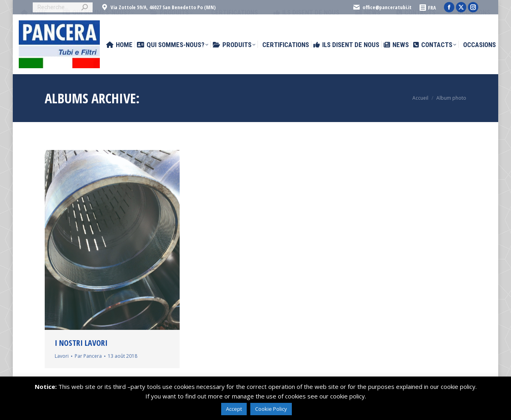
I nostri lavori (81, 343)
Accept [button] (234, 409)
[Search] (63, 7)
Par (88, 356)
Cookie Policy (271, 409)
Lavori (62, 356)
